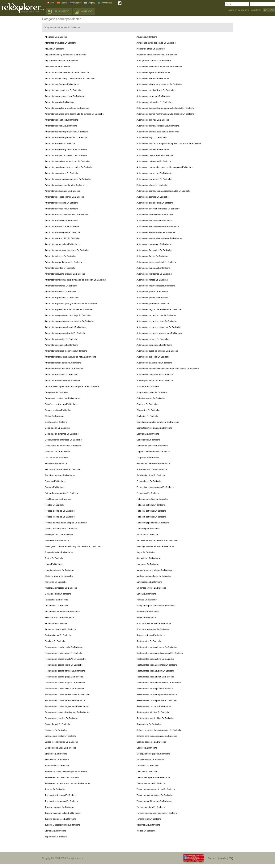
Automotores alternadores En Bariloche (63, 90)
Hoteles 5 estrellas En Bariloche (151, 517)
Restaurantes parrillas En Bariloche (61, 718)
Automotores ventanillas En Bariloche (62, 380)
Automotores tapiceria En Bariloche (153, 357)
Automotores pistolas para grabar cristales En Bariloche (71, 303)
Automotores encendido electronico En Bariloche (159, 238)
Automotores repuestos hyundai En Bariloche (66, 327)
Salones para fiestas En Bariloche (61, 736)
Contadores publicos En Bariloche (152, 446)
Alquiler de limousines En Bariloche (61, 61)
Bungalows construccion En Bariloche (62, 398)
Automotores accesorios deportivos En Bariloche (159, 67)
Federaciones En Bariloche (149, 481)
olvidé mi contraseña (239, 10)
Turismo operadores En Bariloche (60, 819)
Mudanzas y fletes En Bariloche (151, 588)
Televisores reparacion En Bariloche (153, 777)
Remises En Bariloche (55, 641)
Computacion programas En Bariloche (154, 428)
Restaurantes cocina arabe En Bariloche (64, 653)
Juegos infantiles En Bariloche (59, 552)
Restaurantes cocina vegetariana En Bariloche (66, 706)
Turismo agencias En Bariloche (59, 807)
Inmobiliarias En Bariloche (57, 540)
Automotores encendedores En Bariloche (156, 232)
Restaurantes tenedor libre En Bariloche (155, 718)
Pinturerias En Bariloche (148, 612)
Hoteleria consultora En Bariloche (152, 499)
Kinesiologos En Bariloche (149, 558)
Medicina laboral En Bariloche (59, 576)
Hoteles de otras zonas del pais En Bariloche (66, 523)
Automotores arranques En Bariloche (154, 96)
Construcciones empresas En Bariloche (63, 440)
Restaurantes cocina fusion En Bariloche (155, 671)
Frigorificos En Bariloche (148, 493)
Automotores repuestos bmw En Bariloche (156, 315)
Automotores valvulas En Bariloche (61, 375)
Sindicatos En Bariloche (56, 754)
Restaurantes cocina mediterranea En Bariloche (67, 694)
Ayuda (223, 858)
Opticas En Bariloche (146, 594)
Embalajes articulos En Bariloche (152, 469)
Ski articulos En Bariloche (57, 760)
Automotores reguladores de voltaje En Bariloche (68, 315)
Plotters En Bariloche (146, 617)
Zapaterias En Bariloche (56, 837)
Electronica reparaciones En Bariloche (63, 469)
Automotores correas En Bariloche (153, 197)
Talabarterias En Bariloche (57, 766)
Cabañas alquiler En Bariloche (151, 398)
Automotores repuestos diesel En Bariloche (157, 321)
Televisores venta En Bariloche (151, 783)
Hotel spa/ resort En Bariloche (59, 535)
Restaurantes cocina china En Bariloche (155, 659)
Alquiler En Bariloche (55, 49)
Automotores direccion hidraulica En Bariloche (158, 209)
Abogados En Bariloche (56, 37)
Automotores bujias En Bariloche (60, 144)
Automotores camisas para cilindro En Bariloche (67, 161)
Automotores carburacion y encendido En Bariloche (69, 167)
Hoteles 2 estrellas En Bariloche (60, 511)
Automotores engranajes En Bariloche (154, 244)
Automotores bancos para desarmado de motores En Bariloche (74, 114)
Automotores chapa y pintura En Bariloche (65, 185)
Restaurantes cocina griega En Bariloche (64, 677)
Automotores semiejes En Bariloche (61, 345)
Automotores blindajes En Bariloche (61, 120)
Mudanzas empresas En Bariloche (61, 588)
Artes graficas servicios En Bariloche (154, 61)
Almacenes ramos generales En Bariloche (156, 43)
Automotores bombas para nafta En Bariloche (66, 138)
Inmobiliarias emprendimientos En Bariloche (157, 540)
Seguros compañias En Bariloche (60, 748)
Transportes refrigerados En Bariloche (154, 801)
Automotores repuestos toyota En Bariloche (65, 333)
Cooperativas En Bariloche (57, 452)
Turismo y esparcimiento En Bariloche (63, 825)
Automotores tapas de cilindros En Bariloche (157, 351)
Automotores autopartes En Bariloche (154, 102)
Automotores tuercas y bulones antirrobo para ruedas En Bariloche (168, 369)
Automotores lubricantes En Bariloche (154, 274)
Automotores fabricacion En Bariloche (154, 250)
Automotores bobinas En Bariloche (153, 120)
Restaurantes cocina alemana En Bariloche (157, 647)
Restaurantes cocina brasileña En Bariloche (65, 659)
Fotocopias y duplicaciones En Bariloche (155, 487)
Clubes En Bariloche (54, 416)
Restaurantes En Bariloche (149, 641)
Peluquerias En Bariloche (57, 606)
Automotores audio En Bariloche (60, 102)
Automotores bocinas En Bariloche (61, 126)
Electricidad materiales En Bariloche (153, 463)
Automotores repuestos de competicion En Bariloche (69, 321)
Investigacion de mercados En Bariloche (155, 546)
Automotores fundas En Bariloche (152, 256)
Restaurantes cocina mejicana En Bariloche (157, 694)
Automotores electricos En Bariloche (62, 226)
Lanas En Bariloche (54, 564)
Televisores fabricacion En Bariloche (62, 777)
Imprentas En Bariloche (147, 535)
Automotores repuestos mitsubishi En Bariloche (159, 327)
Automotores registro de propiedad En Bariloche (159, 309)
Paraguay (77, 3)
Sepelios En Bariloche (147, 748)
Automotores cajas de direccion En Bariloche (66, 155)
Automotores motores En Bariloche (61, 286)
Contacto (212, 858)
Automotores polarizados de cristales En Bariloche (68, 309)
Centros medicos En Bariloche (59, 410)
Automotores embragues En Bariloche (63, 232)
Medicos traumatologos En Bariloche (154, 576)
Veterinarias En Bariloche (148, 825)
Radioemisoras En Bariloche (58, 635)
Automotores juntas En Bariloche (60, 268)
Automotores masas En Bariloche (152, 280)
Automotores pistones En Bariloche (153, 303)
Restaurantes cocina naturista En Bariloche (65, 700)
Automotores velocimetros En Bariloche (155, 375)
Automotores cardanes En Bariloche (62, 173)
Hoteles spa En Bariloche (148, 529)
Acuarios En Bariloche (147, 37)
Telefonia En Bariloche (147, 771)
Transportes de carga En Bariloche (61, 795)
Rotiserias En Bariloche (56, 730)
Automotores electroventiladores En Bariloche (158, 226)
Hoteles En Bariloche (55, 505)
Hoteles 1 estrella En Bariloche (151, 505)
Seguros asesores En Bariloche (151, 742)
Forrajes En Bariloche (55, 487)
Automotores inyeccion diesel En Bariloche (157, 262)
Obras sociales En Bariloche (58, 594)
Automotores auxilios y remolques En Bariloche (67, 108)
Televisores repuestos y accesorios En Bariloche (67, 783)
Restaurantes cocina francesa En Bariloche (65, 671)
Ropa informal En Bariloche (58, 724)
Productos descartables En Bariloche (154, 623)
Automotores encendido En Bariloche (62, 238)
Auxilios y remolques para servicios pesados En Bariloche (72, 386)
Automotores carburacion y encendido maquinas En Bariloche (165, 167)
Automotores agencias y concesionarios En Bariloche (70, 78)
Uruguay (91, 3)
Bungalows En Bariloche (56, 392)
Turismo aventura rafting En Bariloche (62, 813)
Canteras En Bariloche (147, 404)
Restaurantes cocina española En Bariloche (157, 665)
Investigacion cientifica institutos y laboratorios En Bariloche (73, 546)
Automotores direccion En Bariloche (62, 209)
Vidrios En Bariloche (146, 831)
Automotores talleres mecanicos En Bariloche (66, 351)
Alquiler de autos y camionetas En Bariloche (65, 55)
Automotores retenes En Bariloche (153, 339)
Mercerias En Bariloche (56, 582)
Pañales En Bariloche (147, 600)
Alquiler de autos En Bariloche (151, 49)
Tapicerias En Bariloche (148, 766)
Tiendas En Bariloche (55, 789)
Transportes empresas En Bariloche (62, 801)
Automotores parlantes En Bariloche (62, 298)
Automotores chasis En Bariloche (152, 185)
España (64, 3)
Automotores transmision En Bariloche (154, 363)
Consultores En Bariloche (148, 440)
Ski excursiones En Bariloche (150, 760)
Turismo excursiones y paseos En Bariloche (157, 813)
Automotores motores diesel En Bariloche (156, 286)
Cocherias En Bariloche (148, 416)
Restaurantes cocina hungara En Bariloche (65, 683)
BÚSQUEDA (62, 11)
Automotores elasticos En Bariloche (61, 221)
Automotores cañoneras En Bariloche (154, 161)
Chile (52, 3)
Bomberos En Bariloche (148, 386)
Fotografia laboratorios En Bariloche (62, 493)
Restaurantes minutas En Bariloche (153, 712)
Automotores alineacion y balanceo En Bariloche (159, 84)
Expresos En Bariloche (55, 481)
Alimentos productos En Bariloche (61, 43)
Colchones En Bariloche (56, 422)
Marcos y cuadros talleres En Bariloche (155, 570)
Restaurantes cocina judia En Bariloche (155, 689)
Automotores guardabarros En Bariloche (64, 262)
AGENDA (87, 11)
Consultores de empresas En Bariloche (63, 446)
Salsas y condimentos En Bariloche (61, 742)
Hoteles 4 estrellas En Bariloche (60, 517)
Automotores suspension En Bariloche (154, 345)
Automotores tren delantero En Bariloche (64, 369)
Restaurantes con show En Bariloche (154, 706)
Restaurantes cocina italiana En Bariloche (64, 689)
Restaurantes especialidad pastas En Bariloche (67, 712)
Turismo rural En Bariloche (149, 819)
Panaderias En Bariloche (56, 600)
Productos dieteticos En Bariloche (61, 629)
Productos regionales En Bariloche (153, 629)
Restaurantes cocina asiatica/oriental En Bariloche (160, 653)
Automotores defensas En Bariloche (62, 203)
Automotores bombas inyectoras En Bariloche (158, 126)
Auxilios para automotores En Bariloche (155, 380)
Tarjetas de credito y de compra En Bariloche (66, 771)
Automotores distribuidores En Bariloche (155, 215)
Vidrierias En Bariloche (55, 831)
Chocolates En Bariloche (148, 410)
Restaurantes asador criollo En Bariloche (64, 647)
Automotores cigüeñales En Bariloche (62, 191)
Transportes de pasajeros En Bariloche (155, 795)
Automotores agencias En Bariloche (153, 72)
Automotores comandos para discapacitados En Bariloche (164, 191)
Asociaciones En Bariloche (57, 67)
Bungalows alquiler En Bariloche (152, 392)
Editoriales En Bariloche (56, 463)
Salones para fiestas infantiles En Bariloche (157, 736)
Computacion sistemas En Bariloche (62, 434)
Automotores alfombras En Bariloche (62, 84)
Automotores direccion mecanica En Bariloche (66, 215)
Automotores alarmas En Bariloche (153, 78)
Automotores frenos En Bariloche (60, 256)
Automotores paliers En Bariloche (152, 292)
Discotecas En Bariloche (56, 458)
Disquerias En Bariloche (148, 458)
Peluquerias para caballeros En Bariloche (156, 606)
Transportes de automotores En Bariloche (156, 789)
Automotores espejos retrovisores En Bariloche (67, 250)
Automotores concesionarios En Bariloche (64, 197)
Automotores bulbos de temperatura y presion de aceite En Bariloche (169, 144)
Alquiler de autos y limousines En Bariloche (157, 55)
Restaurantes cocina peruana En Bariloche (157, 700)
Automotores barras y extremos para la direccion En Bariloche (165, 114)
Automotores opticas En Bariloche (61, 292)
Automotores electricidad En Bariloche (154, 221)
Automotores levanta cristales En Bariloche (65, 274)
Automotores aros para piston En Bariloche (65, 96)
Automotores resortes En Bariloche (61, 339)
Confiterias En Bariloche (148, 434)
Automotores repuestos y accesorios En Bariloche (160, 333)
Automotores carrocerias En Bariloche (154, 173)
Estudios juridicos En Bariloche (151, 475)
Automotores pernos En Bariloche (152, 298)
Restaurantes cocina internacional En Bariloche (159, 683)
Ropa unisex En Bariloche (149, 724)
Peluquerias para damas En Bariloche (63, 612)
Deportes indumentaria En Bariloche (153, 452)
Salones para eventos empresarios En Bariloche (159, 730)
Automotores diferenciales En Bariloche (155, 203)
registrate (256, 10)
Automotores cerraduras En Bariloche (154, 179)
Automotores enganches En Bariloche (63, 244)
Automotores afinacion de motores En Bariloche (67, 72)
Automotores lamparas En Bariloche (153, 268)
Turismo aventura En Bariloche (151, 807)
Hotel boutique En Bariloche (58, 499)
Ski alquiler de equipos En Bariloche (153, 754)
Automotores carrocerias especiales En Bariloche (68, 179)
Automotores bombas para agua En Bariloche (158, 132)
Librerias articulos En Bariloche (59, 570)
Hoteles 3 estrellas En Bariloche (151, 511)
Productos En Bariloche (56, 623)
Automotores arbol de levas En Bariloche (156, 90)
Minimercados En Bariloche (149, 582)
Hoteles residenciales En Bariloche (61, 529)
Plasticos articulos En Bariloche (59, 617)
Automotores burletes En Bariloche (153, 149)
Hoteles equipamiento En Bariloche (153, 523)
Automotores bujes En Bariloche (152, 138)
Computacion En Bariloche (57, 428)
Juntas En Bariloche (54, 558)
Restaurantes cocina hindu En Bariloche (155, 677)
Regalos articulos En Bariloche (151, 635)
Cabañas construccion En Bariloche (61, 404)
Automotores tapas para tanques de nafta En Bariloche (70, 357)
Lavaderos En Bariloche (148, 564)
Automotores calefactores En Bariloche (155, 155)
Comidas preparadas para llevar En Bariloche (158, 422)
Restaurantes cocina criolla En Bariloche (64, 665)
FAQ (231, 858)
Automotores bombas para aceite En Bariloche (67, 132)
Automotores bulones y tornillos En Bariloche (66, 149)
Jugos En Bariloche (146, 552)
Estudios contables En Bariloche (60, 475)
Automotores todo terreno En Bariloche (63, 363)
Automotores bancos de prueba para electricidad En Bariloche (165, 108)
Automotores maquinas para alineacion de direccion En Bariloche (75, 280)
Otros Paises (106, 3)
